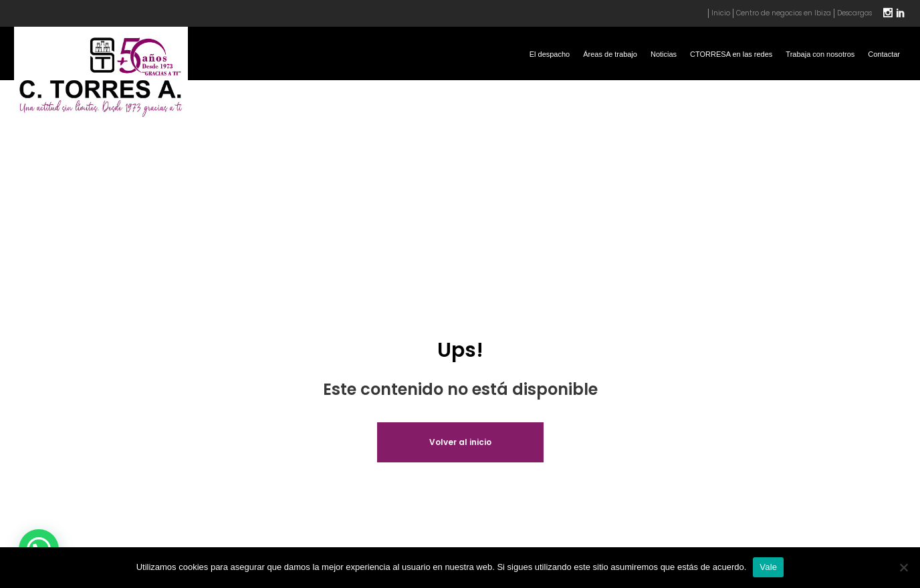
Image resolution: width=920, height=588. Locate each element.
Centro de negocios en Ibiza (784, 13)
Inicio (721, 13)
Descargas (854, 13)
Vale (768, 567)
